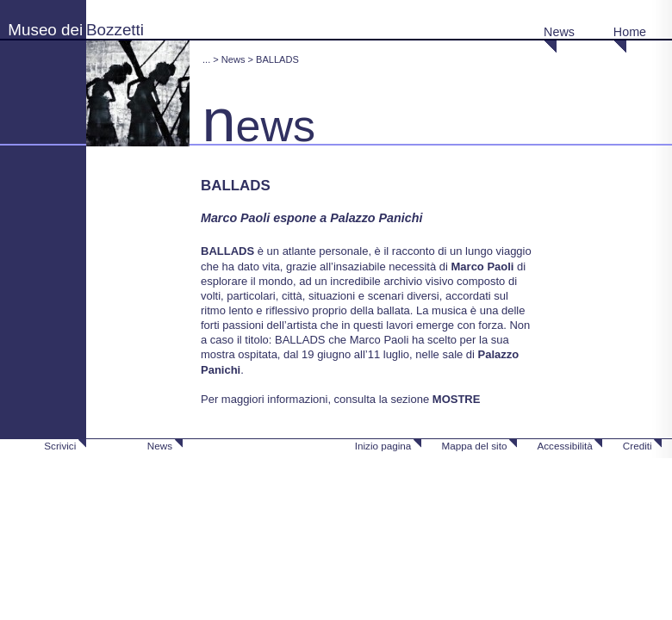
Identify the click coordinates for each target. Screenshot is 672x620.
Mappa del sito (474, 446)
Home (630, 32)
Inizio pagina (383, 446)
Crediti (638, 446)
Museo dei (45, 30)
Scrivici (60, 446)
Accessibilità (564, 446)
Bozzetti (115, 30)
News (559, 32)
